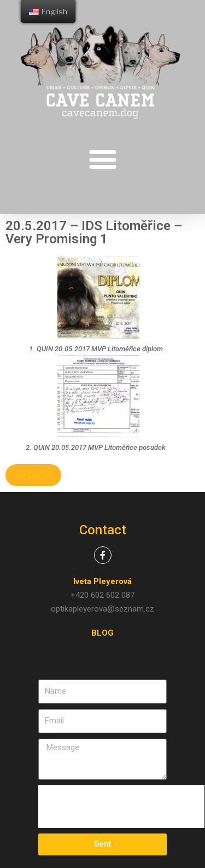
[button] (102, 159)
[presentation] (121, 807)
